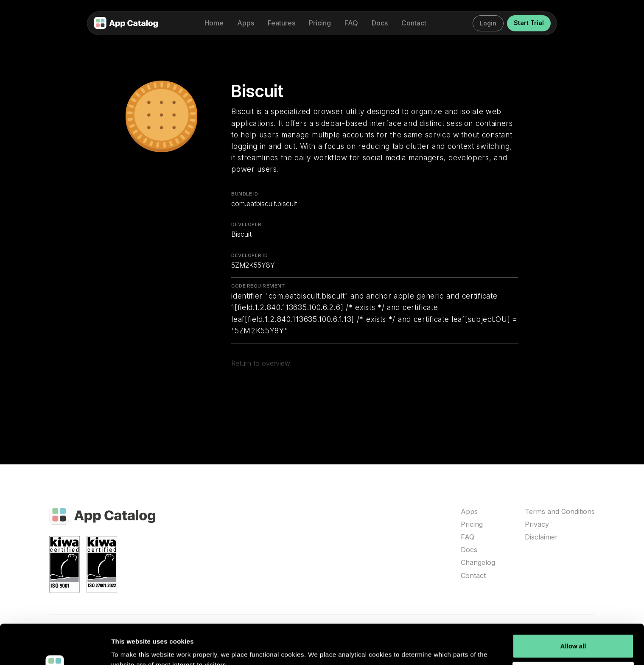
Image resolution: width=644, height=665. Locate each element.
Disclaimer (541, 537)
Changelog (478, 563)
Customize (574, 634)
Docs (469, 550)
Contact (473, 576)
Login (488, 23)
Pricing (472, 524)
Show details (131, 648)
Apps (469, 512)
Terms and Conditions (560, 512)
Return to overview (261, 366)
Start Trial (529, 23)
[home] (126, 24)
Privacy (537, 524)
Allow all (573, 606)
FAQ (468, 537)
